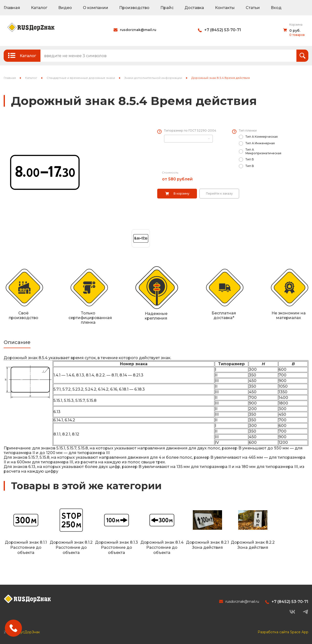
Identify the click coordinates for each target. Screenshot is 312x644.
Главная (12, 8)
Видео (65, 8)
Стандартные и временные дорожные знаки (81, 78)
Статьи (253, 8)
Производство (134, 8)
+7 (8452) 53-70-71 (223, 30)
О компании (96, 8)
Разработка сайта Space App (283, 632)
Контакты (225, 8)
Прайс (167, 8)
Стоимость (170, 172)
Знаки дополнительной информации (153, 78)
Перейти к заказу (219, 193)
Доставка (194, 8)
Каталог (39, 8)
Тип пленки (248, 130)
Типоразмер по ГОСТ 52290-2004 (190, 130)
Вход (276, 8)
